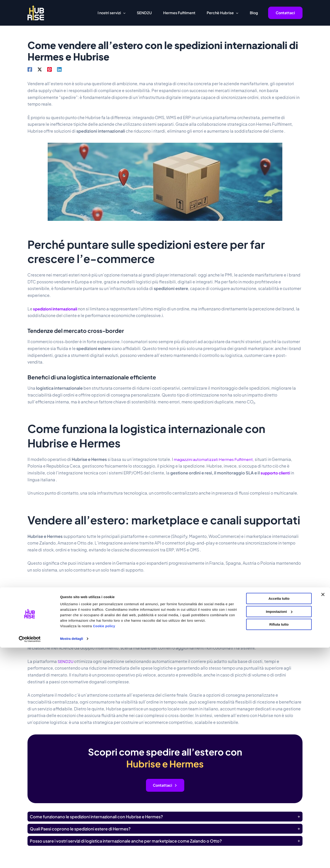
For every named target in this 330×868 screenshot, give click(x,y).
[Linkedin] (59, 69)
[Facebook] (30, 69)
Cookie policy (105, 846)
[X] (40, 69)
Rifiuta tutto (279, 845)
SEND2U (66, 661)
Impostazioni (279, 832)
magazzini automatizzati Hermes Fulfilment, (217, 459)
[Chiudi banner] (323, 815)
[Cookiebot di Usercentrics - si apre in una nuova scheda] (30, 859)
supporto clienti (277, 473)
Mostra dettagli (72, 859)
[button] (123, 13)
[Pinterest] (49, 69)
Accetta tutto (279, 819)
